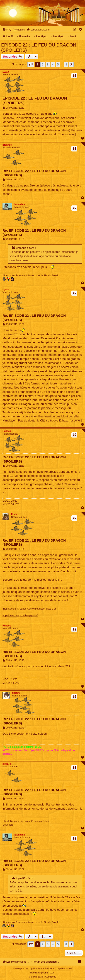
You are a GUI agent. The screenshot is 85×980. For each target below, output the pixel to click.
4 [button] (53, 64)
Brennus (7, 145)
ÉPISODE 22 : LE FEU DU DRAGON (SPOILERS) (39, 48)
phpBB (32, 969)
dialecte (16, 693)
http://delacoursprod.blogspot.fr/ (20, 615)
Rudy (14, 514)
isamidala (20, 204)
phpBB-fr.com (48, 973)
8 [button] (66, 64)
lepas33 (7, 764)
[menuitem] (7, 30)
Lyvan (6, 72)
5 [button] (58, 64)
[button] (31, 64)
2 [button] (42, 64)
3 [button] (48, 64)
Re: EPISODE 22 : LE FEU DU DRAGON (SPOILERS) (34, 173)
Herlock (7, 431)
